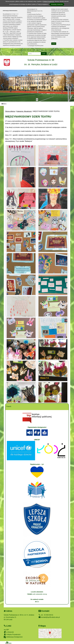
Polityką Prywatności (49, 1)
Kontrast (48, 50)
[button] (2, 86)
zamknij (54, 44)
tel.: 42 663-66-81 (46, 615)
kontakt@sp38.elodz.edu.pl (49, 617)
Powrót (9, 406)
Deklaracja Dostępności (13, 637)
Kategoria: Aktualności (24, 111)
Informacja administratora (57, 50)
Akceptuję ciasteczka (57, 4)
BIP (6, 630)
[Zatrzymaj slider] (37, 100)
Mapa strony (23, 50)
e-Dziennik (9, 632)
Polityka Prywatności (12, 634)
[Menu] (37, 104)
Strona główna (15, 50)
